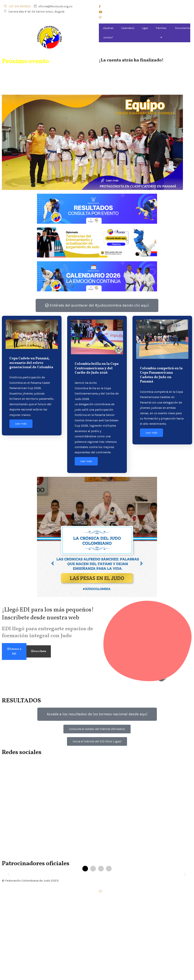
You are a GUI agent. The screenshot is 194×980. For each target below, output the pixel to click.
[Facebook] (145, 7)
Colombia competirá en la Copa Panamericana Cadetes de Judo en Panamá (161, 375)
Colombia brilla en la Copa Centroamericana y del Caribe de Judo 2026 (97, 368)
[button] (9, 874)
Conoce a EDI (14, 246)
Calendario (128, 28)
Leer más (21, 424)
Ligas (145, 28)
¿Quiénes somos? (108, 33)
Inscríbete (39, 246)
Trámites (162, 33)
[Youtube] (145, 12)
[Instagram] (145, 18)
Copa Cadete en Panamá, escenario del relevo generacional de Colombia (31, 363)
